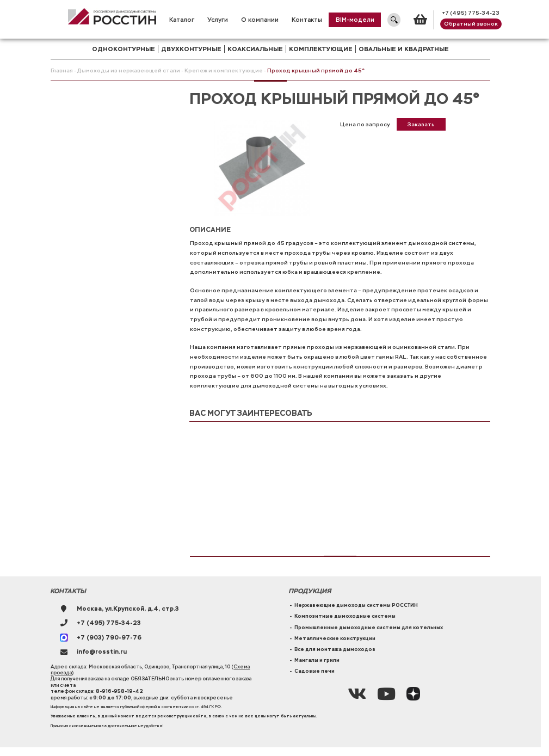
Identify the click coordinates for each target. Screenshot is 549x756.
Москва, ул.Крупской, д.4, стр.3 (128, 609)
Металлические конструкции (335, 638)
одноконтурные (124, 49)
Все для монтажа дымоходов (335, 649)
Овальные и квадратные (404, 49)
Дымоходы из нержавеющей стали (129, 70)
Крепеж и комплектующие (224, 70)
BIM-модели (355, 20)
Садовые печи (314, 671)
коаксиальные (255, 49)
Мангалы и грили (317, 660)
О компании (260, 20)
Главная (62, 70)
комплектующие (321, 49)
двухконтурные (191, 49)
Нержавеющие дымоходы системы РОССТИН (356, 605)
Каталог (182, 20)
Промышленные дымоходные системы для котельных (369, 628)
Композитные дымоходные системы (345, 616)
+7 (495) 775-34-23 (471, 13)
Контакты (307, 20)
